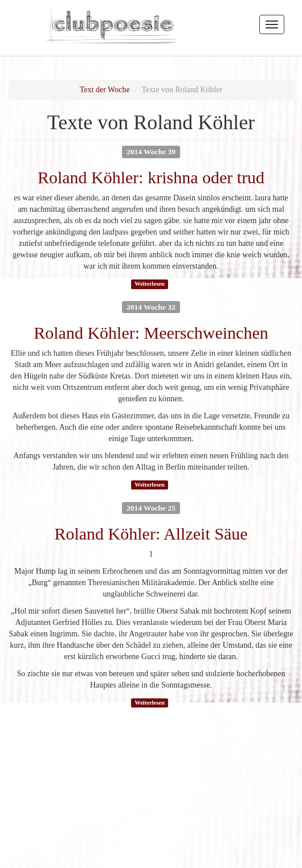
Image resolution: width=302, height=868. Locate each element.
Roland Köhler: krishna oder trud (151, 177)
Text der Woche (105, 90)
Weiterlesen (149, 284)
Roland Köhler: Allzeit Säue (151, 534)
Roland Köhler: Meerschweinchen (151, 333)
